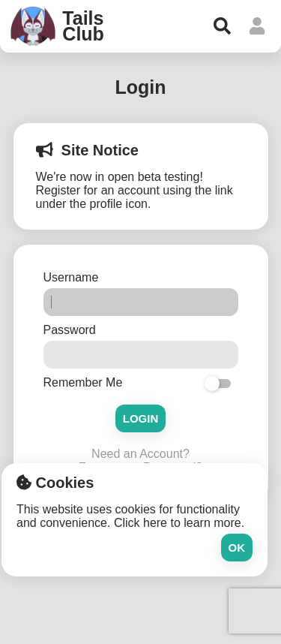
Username (73, 277)
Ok (237, 548)
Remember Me (83, 382)
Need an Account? (140, 454)
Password (72, 330)
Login (141, 418)
